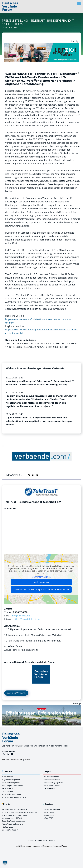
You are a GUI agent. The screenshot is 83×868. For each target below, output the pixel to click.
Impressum (37, 846)
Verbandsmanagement (11, 782)
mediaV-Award (49, 788)
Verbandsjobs (49, 812)
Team (65, 846)
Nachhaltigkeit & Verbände (12, 785)
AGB (18, 846)
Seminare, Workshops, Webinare (15, 809)
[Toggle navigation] (79, 4)
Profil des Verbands (16, 693)
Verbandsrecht (8, 788)
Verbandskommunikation (12, 794)
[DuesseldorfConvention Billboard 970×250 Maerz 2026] (41, 707)
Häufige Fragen (8, 827)
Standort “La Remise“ (10, 830)
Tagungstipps (49, 815)
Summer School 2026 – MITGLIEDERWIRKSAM (20, 812)
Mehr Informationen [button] (41, 577)
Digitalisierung (8, 791)
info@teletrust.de (21, 616)
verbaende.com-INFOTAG (12, 818)
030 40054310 (20, 612)
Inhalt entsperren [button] (41, 582)
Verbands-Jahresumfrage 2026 (14, 797)
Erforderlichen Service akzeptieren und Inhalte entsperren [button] (41, 590)
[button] (5, 863)
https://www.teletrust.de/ (27, 619)
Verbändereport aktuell (52, 780)
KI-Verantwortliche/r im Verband (14, 815)
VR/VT (27, 760)
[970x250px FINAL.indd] (41, 45)
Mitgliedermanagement (11, 780)
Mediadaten (17, 760)
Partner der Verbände (52, 809)
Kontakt (5, 760)
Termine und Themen (52, 785)
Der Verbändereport (51, 777)
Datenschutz (26, 846)
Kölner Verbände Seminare (12, 824)
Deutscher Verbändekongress (13, 821)
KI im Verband (7, 777)
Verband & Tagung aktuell (53, 782)
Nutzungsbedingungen (52, 846)
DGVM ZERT (48, 818)
